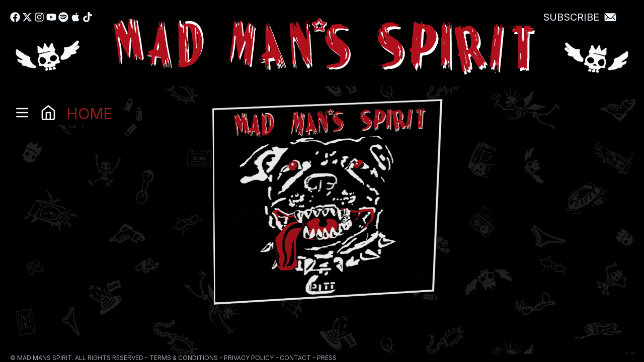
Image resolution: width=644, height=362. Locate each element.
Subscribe (571, 17)
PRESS (327, 358)
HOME (90, 113)
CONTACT (295, 358)
